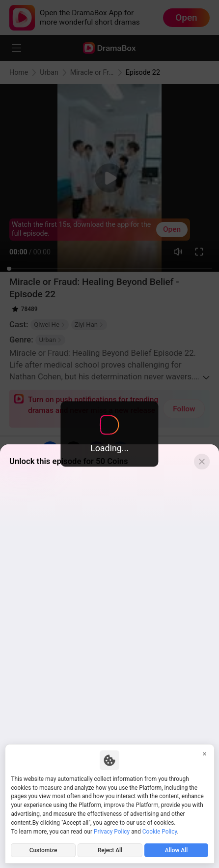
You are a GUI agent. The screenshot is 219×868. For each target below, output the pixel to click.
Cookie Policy (160, 832)
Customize (43, 850)
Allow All (176, 850)
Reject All (110, 850)
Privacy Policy (112, 832)
